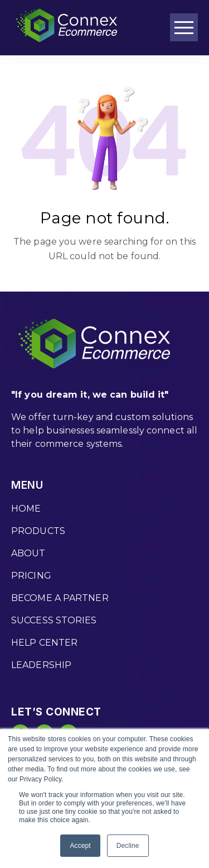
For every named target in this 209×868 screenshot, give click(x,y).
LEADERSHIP (41, 665)
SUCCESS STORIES (54, 620)
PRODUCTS (38, 531)
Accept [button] (80, 846)
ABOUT (28, 553)
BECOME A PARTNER (60, 598)
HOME (26, 509)
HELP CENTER (44, 643)
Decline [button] (128, 846)
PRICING (31, 576)
